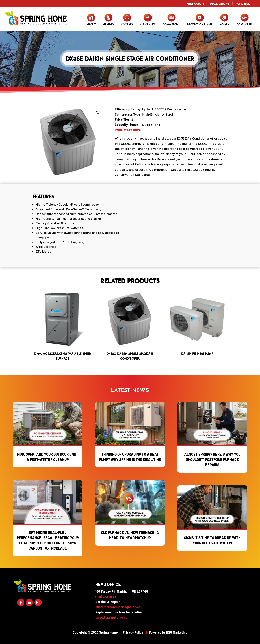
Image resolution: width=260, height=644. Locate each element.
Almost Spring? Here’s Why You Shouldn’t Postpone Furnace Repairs (212, 459)
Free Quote (195, 4)
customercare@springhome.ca (118, 607)
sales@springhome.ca (111, 617)
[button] (97, 113)
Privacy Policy (133, 632)
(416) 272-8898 (106, 597)
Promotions (220, 4)
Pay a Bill (243, 4)
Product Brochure (128, 130)
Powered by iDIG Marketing (168, 632)
